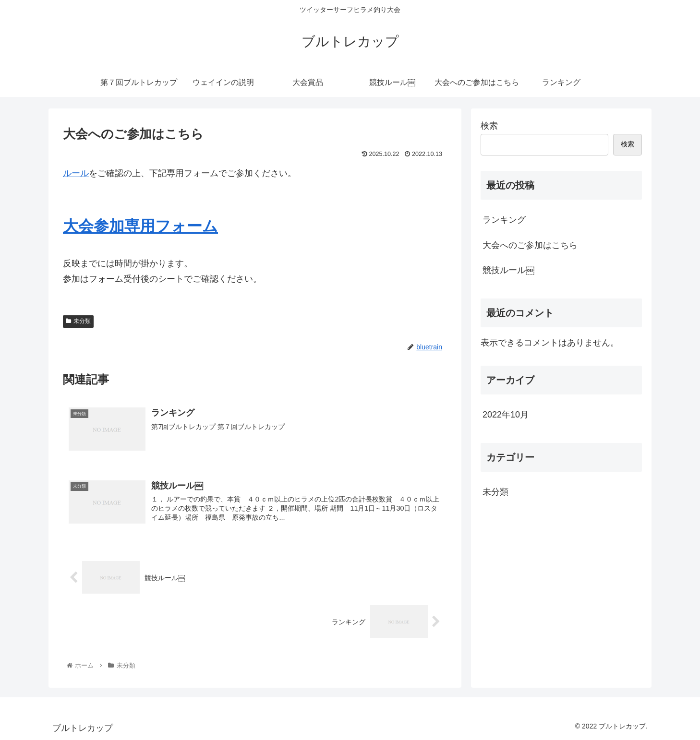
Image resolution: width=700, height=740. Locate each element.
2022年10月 (506, 415)
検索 (489, 126)
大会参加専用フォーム (140, 226)
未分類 (78, 321)
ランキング (504, 220)
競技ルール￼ (508, 270)
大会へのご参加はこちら (530, 245)
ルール (76, 173)
